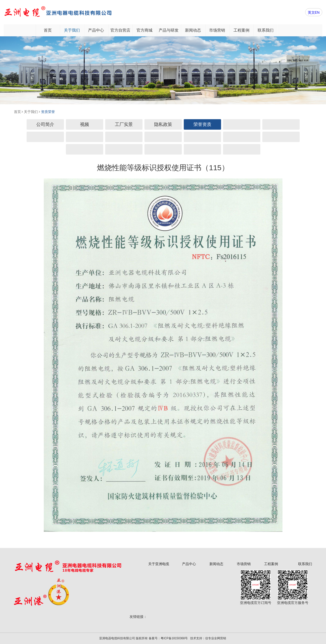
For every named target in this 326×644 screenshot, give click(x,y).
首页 (48, 30)
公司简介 (45, 124)
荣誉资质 (202, 124)
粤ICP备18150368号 (174, 638)
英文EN (314, 12)
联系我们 (266, 30)
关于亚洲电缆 (159, 564)
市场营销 (217, 30)
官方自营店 (120, 30)
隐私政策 (163, 124)
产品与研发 (169, 30)
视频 (85, 124)
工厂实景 (124, 124)
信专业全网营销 (216, 638)
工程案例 (241, 30)
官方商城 (144, 30)
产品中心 (96, 30)
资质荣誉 (48, 112)
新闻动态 (193, 30)
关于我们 (72, 30)
